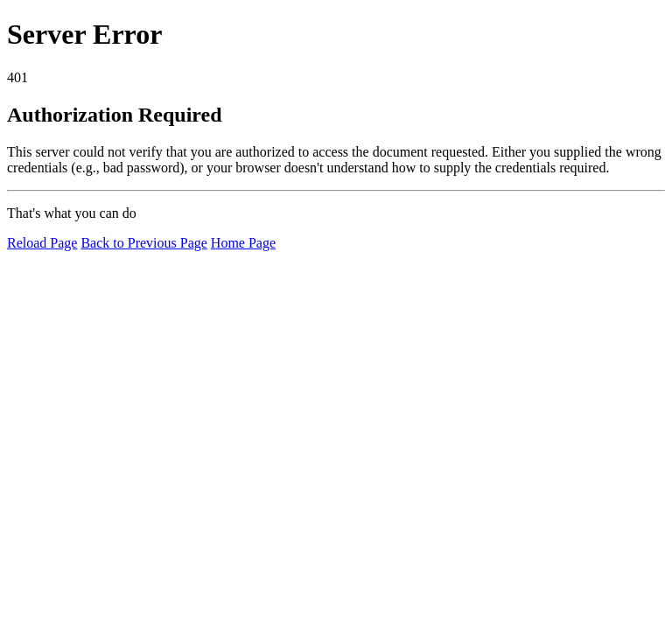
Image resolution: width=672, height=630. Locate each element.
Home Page (243, 243)
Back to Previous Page (143, 243)
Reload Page (42, 243)
